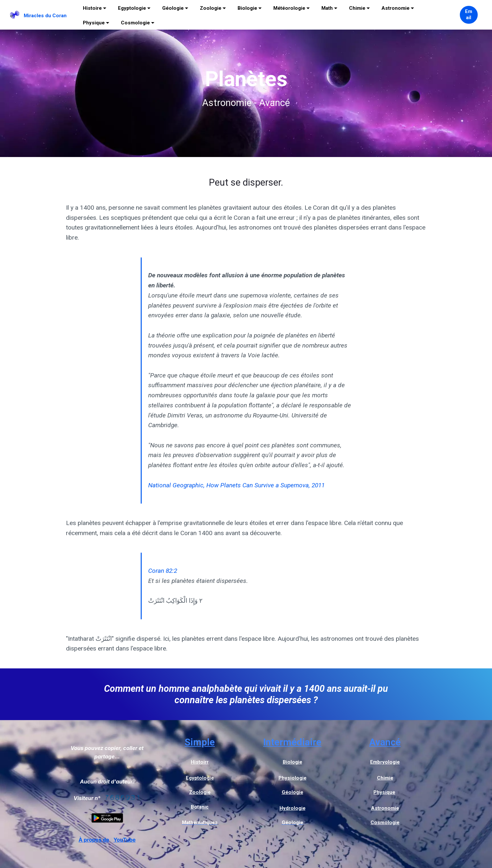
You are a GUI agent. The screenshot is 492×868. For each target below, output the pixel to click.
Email (469, 14)
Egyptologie (132, 8)
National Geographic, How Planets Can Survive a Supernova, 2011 (236, 485)
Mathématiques (200, 822)
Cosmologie (135, 23)
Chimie (357, 8)
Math (327, 8)
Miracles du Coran (45, 16)
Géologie (173, 8)
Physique (94, 23)
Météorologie (289, 8)
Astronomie (395, 8)
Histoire (92, 8)
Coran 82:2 (163, 571)
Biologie (247, 8)
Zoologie (211, 8)
